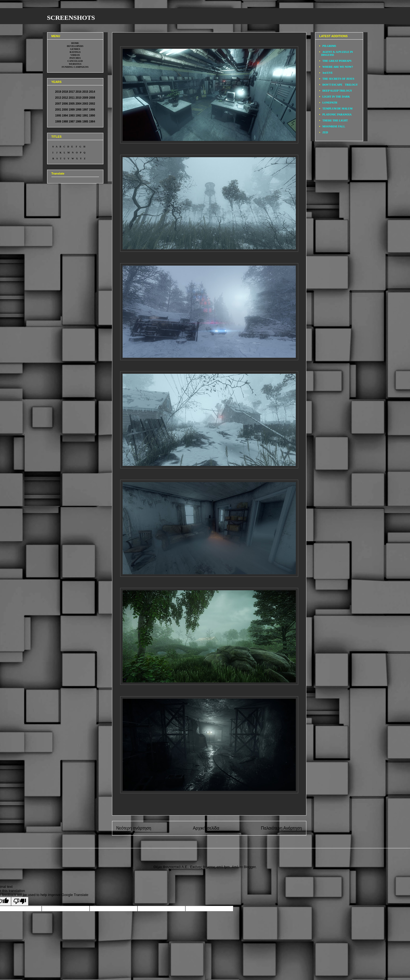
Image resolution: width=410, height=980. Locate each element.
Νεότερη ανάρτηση (134, 828)
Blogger (250, 867)
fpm (227, 867)
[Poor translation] (20, 901)
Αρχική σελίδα (206, 828)
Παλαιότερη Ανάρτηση (281, 828)
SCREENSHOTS (71, 18)
